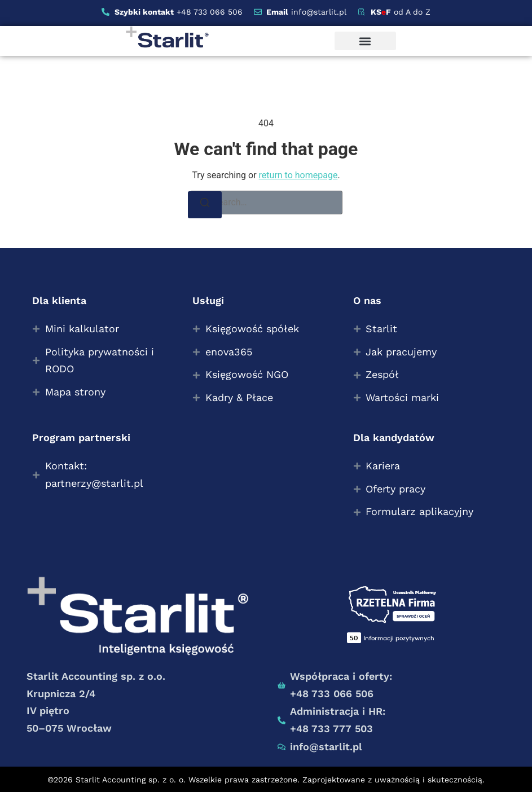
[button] (365, 41)
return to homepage (298, 175)
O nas (367, 300)
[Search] (205, 205)
